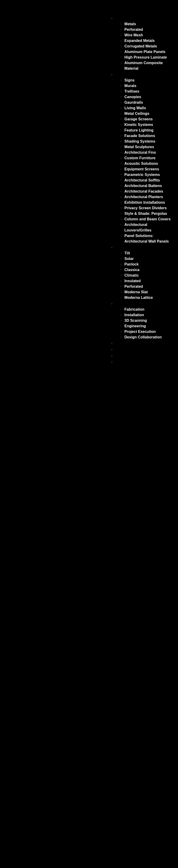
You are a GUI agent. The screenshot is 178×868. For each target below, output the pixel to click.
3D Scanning (136, 320)
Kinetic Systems (139, 125)
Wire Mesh (134, 35)
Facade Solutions (140, 136)
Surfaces (125, 18)
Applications (129, 74)
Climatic (132, 275)
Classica (132, 270)
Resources (127, 356)
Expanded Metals (140, 41)
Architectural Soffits (142, 180)
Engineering (135, 326)
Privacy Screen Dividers (146, 208)
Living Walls (135, 108)
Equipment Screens (142, 169)
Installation (134, 315)
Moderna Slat (136, 292)
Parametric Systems (142, 175)
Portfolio (125, 349)
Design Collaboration (143, 337)
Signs (130, 80)
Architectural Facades (144, 191)
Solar (129, 259)
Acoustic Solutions (141, 164)
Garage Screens (139, 119)
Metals (130, 24)
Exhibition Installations (145, 202)
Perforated (134, 30)
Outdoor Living (132, 247)
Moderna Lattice (139, 298)
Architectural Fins (140, 152)
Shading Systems (140, 141)
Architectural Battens (143, 186)
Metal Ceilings (137, 114)
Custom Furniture (140, 158)
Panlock (132, 264)
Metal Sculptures (139, 147)
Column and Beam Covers (148, 219)
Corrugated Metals (141, 46)
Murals (130, 86)
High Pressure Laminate (146, 57)
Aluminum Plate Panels (145, 52)
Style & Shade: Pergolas (146, 214)
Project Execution (140, 332)
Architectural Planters (144, 197)
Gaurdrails (134, 102)
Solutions (126, 303)
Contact (124, 362)
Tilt (127, 253)
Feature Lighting (139, 130)
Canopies (133, 97)
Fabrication (134, 309)
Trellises (132, 91)
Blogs (122, 343)
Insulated (133, 281)
